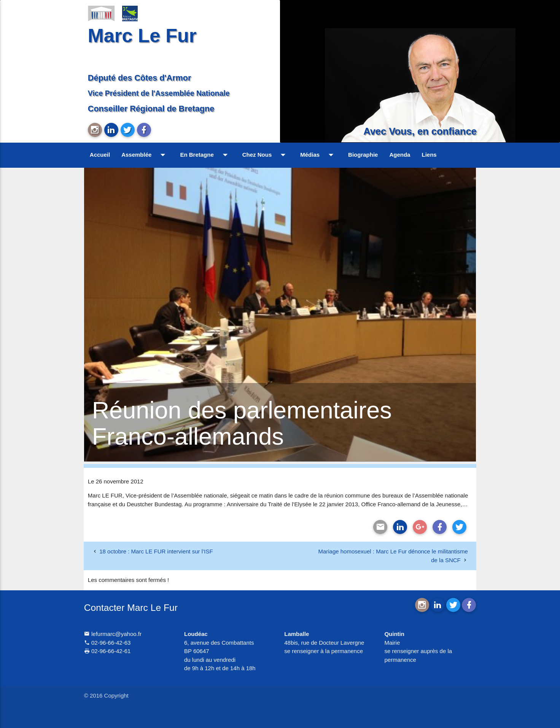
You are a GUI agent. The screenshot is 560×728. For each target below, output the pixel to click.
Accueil (100, 155)
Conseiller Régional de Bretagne (151, 109)
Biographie (363, 155)
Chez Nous (266, 155)
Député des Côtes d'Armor (140, 78)
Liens (429, 155)
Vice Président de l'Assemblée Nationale (159, 93)
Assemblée (145, 155)
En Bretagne (205, 155)
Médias (318, 155)
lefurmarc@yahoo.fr (113, 634)
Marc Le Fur (142, 36)
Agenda (400, 155)
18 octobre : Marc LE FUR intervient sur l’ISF (156, 551)
